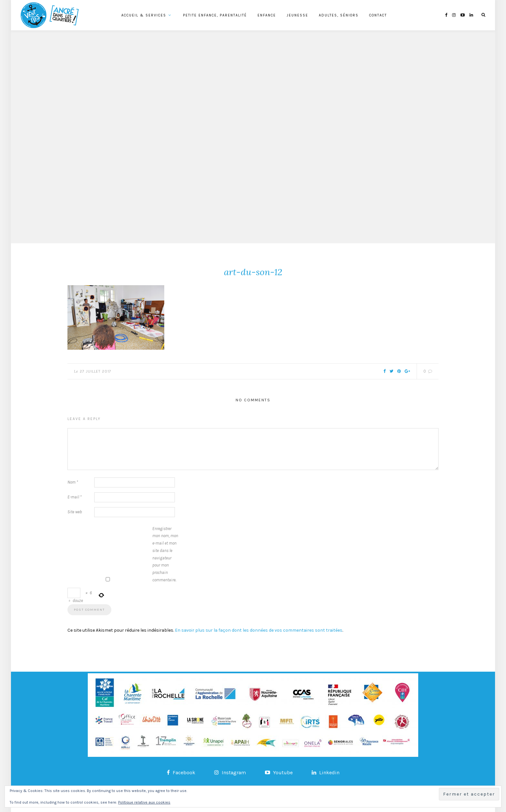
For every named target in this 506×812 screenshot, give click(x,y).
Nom (73, 482)
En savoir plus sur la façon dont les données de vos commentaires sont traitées (259, 630)
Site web (75, 512)
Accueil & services (144, 15)
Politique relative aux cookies (144, 802)
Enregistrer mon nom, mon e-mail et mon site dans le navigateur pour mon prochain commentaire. (165, 554)
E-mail (75, 497)
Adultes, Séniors (339, 15)
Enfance (267, 15)
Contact (378, 15)
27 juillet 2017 (96, 371)
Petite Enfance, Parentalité (215, 15)
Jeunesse (297, 15)
